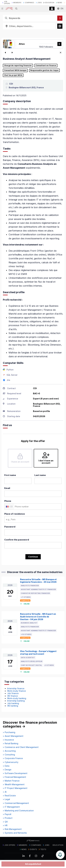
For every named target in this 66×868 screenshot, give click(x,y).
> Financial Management (14, 777)
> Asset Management (13, 736)
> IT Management (11, 807)
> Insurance (8, 740)
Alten (22, 44)
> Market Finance (11, 781)
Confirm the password (17, 540)
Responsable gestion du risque (44, 70)
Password (10, 527)
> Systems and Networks (15, 833)
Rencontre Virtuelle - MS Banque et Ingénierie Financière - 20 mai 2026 (38, 581)
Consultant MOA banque (15, 70)
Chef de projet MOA (13, 75)
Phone (8, 501)
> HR (5, 825)
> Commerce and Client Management (21, 747)
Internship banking (16, 701)
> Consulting (9, 755)
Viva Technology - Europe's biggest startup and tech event (38, 653)
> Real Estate (9, 796)
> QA (5, 822)
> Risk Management (12, 829)
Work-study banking (17, 698)
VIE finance (12, 696)
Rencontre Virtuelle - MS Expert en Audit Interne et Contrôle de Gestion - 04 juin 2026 (38, 617)
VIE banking (13, 706)
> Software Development (15, 773)
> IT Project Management (15, 788)
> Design (7, 770)
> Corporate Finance (13, 758)
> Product (8, 818)
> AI (5, 792)
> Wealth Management (14, 784)
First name (10, 475)
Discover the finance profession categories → (30, 724)
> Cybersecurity (11, 762)
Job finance (13, 693)
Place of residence (15, 514)
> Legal (6, 799)
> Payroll (7, 814)
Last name (40, 475)
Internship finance (16, 688)
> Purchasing (9, 732)
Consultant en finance (46, 66)
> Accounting (9, 751)
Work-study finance (16, 691)
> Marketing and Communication (18, 811)
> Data (6, 766)
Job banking (13, 703)
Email (7, 488)
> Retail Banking (11, 743)
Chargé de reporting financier (18, 66)
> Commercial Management (16, 803)
